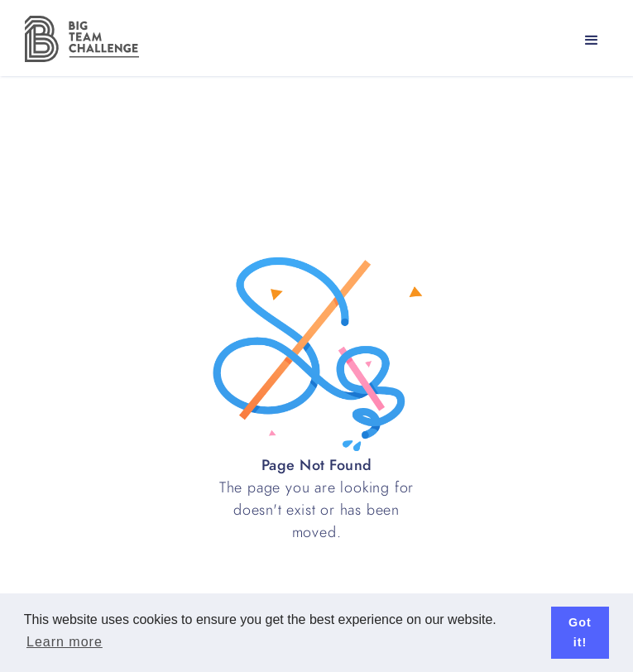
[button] (592, 41)
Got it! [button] (580, 632)
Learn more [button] (65, 642)
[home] (78, 39)
